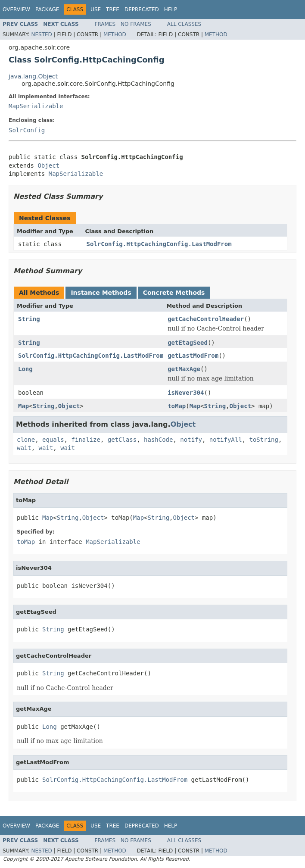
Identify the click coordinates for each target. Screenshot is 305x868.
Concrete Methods (174, 293)
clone (26, 440)
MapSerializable (36, 106)
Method (115, 34)
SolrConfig (27, 130)
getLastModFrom (193, 356)
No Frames (136, 24)
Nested (41, 34)
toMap (177, 406)
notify (191, 440)
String (29, 319)
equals (53, 440)
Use (96, 9)
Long (25, 369)
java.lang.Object (33, 76)
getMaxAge (184, 369)
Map (23, 406)
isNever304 (186, 393)
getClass (122, 440)
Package (47, 9)
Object (48, 165)
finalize (86, 440)
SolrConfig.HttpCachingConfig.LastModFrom (159, 244)
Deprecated (142, 9)
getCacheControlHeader (206, 319)
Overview (16, 9)
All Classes (184, 24)
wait (24, 448)
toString (264, 440)
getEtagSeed (188, 343)
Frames (105, 24)
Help (171, 9)
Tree (113, 9)
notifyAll (226, 440)
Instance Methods (101, 293)
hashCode (158, 440)
